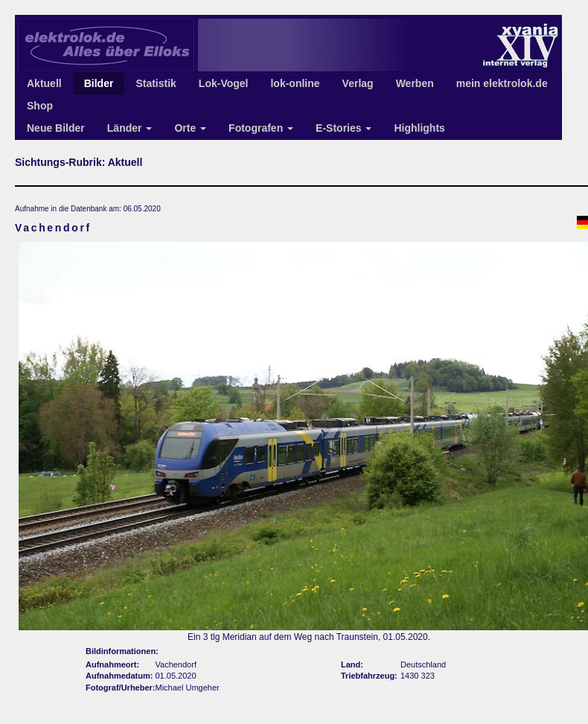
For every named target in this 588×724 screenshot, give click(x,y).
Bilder (99, 83)
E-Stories (343, 128)
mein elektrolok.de (502, 83)
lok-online (295, 83)
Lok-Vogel (224, 83)
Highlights (419, 128)
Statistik (156, 83)
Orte (190, 128)
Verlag (358, 83)
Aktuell (44, 83)
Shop (40, 106)
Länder (130, 128)
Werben (415, 83)
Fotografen (261, 128)
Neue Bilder (56, 128)
